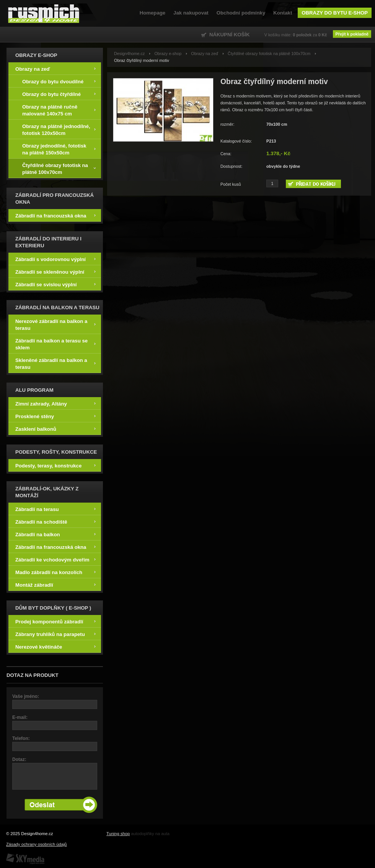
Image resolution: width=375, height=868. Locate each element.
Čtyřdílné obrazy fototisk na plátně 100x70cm (59, 168)
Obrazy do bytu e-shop (335, 13)
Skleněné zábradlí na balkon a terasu (55, 363)
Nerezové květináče (55, 647)
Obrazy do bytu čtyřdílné (59, 94)
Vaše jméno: (26, 696)
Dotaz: (19, 759)
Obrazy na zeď (55, 69)
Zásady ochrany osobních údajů (37, 844)
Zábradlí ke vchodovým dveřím (55, 559)
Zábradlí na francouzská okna (55, 215)
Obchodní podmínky (241, 13)
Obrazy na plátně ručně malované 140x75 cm (59, 110)
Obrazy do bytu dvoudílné (59, 81)
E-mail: (20, 717)
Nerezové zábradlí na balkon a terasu (55, 324)
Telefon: (21, 738)
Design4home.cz (44, 13)
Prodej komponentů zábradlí (55, 621)
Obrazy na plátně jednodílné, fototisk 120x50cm (59, 129)
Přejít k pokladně (352, 34)
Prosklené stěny (55, 416)
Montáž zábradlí (55, 585)
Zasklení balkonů (55, 429)
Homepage (152, 13)
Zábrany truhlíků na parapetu (55, 634)
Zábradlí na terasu (55, 509)
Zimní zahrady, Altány (55, 403)
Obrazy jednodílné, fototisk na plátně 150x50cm (59, 149)
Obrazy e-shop (168, 54)
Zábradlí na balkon (55, 534)
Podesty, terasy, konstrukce (55, 465)
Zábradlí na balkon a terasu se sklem (55, 344)
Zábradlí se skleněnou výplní (55, 272)
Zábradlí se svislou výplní (55, 284)
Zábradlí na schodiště (55, 522)
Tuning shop (118, 834)
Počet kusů (231, 184)
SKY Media (25, 859)
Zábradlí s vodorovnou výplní (55, 259)
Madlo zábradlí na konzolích (55, 572)
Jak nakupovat (191, 13)
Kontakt (283, 13)
